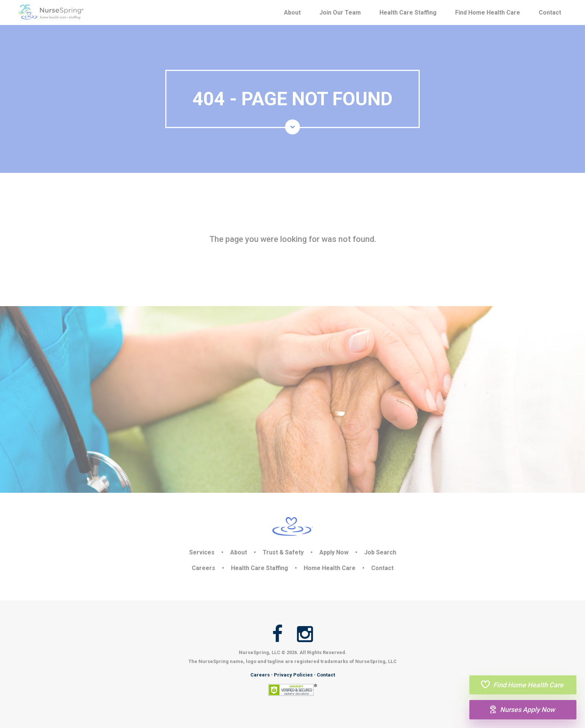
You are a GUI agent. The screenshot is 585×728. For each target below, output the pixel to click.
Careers (204, 568)
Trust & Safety (283, 552)
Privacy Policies (293, 675)
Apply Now (334, 552)
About (292, 13)
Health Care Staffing (408, 13)
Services (202, 552)
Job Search (380, 552)
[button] (292, 127)
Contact (550, 13)
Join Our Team (340, 13)
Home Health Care (330, 568)
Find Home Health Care (488, 13)
